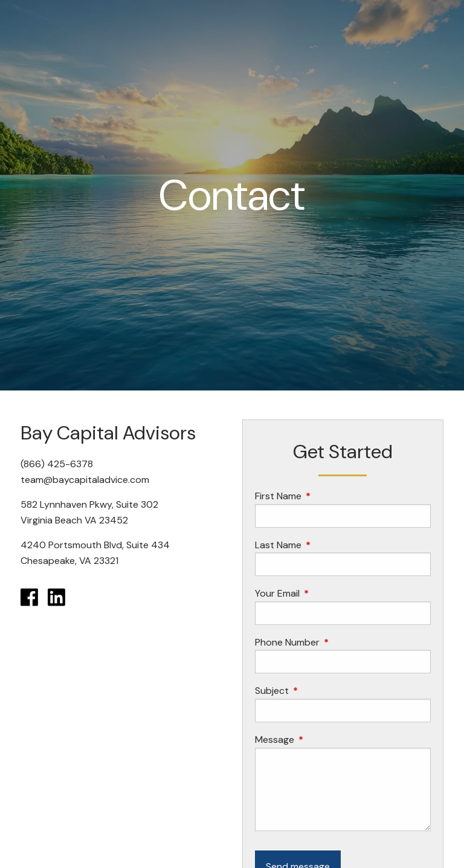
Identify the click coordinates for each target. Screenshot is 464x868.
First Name (324, 496)
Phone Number (333, 642)
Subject (318, 691)
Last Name (324, 545)
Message (321, 740)
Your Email (324, 593)
